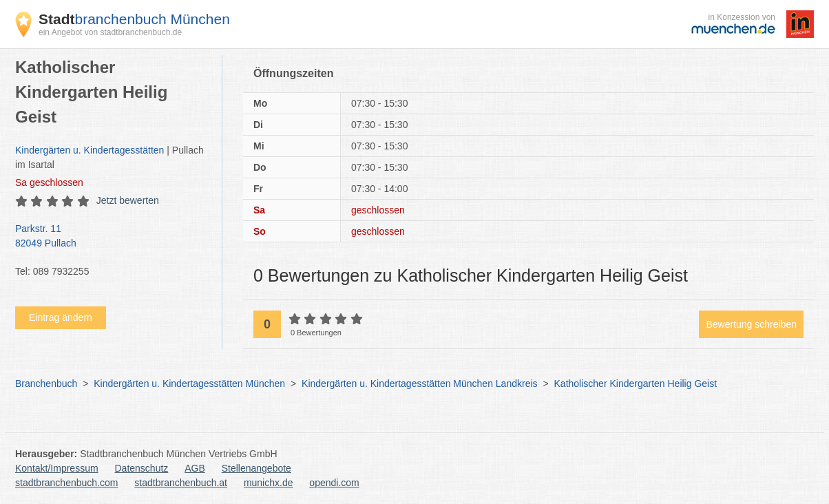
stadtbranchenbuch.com (66, 483)
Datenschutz (142, 468)
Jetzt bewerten (128, 200)
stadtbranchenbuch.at (181, 483)
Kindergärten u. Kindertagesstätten (90, 150)
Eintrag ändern (61, 317)
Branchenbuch (46, 384)
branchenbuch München (134, 19)
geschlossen (49, 182)
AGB (195, 468)
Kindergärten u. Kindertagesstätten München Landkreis (419, 384)
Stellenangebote (256, 468)
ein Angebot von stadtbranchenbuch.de (110, 32)
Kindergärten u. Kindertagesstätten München (189, 384)
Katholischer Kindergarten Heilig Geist (636, 384)
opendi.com (334, 483)
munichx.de (269, 483)
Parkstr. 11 (112, 237)
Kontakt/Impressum (57, 468)
